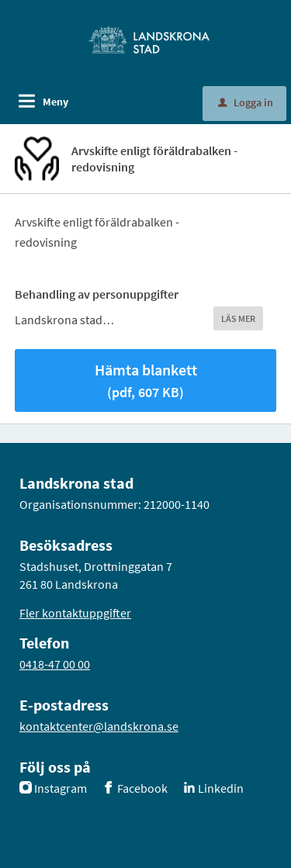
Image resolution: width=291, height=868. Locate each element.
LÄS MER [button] (238, 318)
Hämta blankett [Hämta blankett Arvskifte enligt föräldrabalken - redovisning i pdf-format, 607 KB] (146, 380)
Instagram (61, 788)
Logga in (246, 102)
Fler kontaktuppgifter (75, 613)
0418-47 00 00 (55, 664)
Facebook (142, 788)
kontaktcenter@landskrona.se (99, 726)
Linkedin (221, 788)
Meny (55, 102)
